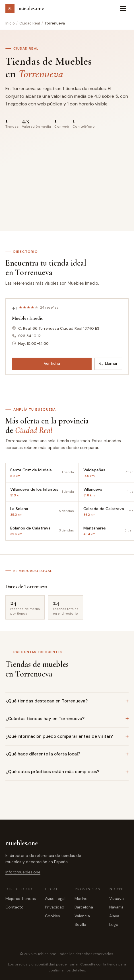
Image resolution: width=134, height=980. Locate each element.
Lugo (114, 924)
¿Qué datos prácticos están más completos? (52, 772)
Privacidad (55, 907)
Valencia (82, 916)
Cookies (52, 916)
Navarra (116, 907)
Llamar (108, 363)
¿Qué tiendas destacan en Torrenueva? (47, 701)
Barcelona (84, 907)
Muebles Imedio (28, 318)
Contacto (15, 907)
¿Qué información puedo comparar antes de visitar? (59, 736)
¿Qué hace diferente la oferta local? (43, 754)
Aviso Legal (55, 898)
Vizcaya (117, 898)
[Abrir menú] (123, 9)
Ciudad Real (30, 23)
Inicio (10, 23)
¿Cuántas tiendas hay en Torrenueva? (45, 719)
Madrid (81, 898)
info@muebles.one (23, 872)
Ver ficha (52, 363)
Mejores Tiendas (21, 898)
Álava (114, 916)
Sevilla (80, 924)
